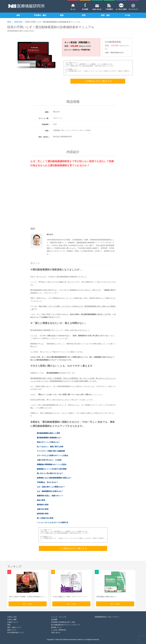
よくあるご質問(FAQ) (58, 626)
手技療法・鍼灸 (40, 15)
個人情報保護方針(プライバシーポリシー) (65, 621)
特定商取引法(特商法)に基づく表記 (63, 619)
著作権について (56, 624)
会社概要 (54, 616)
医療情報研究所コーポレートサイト (107, 613)
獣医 (62, 15)
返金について (12, 626)
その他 (127, 15)
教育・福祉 (106, 15)
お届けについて (13, 619)
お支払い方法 (12, 613)
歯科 (18, 15)
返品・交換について (14, 624)
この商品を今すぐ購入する (98, 78)
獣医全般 (18, 22)
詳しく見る (28, 600)
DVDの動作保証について (16, 629)
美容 (84, 15)
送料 (9, 621)
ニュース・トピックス (59, 613)
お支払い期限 (12, 616)
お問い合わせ (56, 629)
